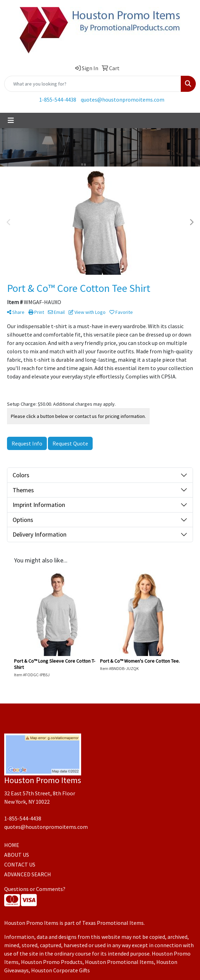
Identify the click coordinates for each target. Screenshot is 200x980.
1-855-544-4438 (58, 100)
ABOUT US (17, 855)
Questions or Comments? (35, 889)
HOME (12, 845)
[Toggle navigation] (11, 120)
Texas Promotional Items (113, 923)
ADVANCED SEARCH (28, 874)
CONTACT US (20, 864)
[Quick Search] (93, 84)
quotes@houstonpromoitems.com (123, 100)
